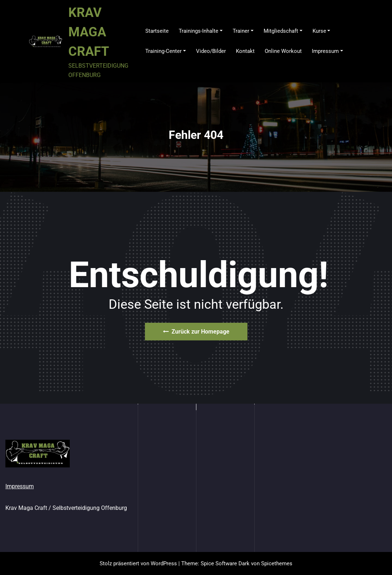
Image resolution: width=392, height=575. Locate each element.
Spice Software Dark (225, 563)
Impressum (20, 486)
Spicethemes (277, 563)
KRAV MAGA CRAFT (89, 32)
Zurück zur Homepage (196, 332)
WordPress (164, 563)
